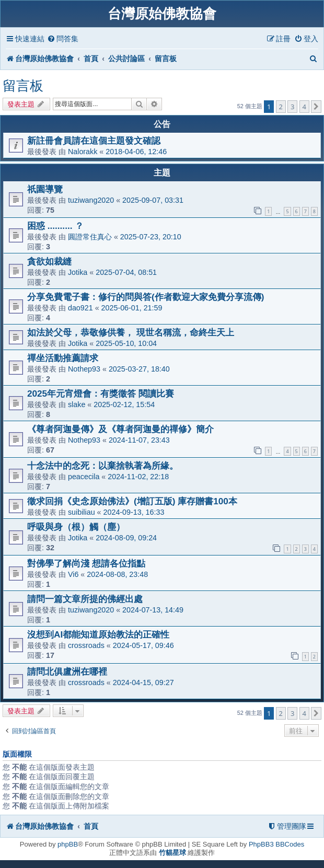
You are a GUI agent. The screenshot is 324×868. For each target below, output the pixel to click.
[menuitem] (63, 39)
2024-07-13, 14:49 (153, 610)
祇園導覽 (45, 189)
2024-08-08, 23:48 (117, 574)
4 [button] (304, 107)
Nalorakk (83, 152)
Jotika (78, 272)
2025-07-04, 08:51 (126, 272)
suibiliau (82, 512)
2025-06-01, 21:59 (132, 308)
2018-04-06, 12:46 (136, 152)
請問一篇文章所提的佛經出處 (85, 599)
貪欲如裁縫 (49, 261)
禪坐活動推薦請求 (63, 358)
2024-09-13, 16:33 (134, 512)
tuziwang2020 (91, 200)
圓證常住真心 (90, 237)
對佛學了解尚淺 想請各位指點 (86, 563)
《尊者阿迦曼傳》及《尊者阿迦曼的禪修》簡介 (120, 429)
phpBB (68, 844)
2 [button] (281, 107)
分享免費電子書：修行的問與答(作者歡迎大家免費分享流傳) (146, 297)
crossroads (86, 645)
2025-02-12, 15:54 (124, 404)
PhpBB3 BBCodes (276, 844)
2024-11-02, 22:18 (138, 477)
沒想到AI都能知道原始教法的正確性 (98, 634)
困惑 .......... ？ (55, 226)
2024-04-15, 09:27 (143, 682)
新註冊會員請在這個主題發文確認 (94, 141)
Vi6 (73, 574)
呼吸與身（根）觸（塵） (76, 527)
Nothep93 (84, 369)
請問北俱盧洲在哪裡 (67, 672)
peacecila (84, 477)
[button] (316, 107)
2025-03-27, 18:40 (139, 369)
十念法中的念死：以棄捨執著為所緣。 (103, 466)
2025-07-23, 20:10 (151, 237)
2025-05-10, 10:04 (126, 343)
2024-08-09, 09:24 (126, 538)
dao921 (80, 308)
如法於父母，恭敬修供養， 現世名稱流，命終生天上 (131, 332)
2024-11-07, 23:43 (139, 440)
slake (77, 404)
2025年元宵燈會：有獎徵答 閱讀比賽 (101, 394)
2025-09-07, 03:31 (153, 200)
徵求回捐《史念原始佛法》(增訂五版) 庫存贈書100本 (132, 501)
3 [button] (292, 107)
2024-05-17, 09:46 (143, 645)
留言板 (23, 86)
